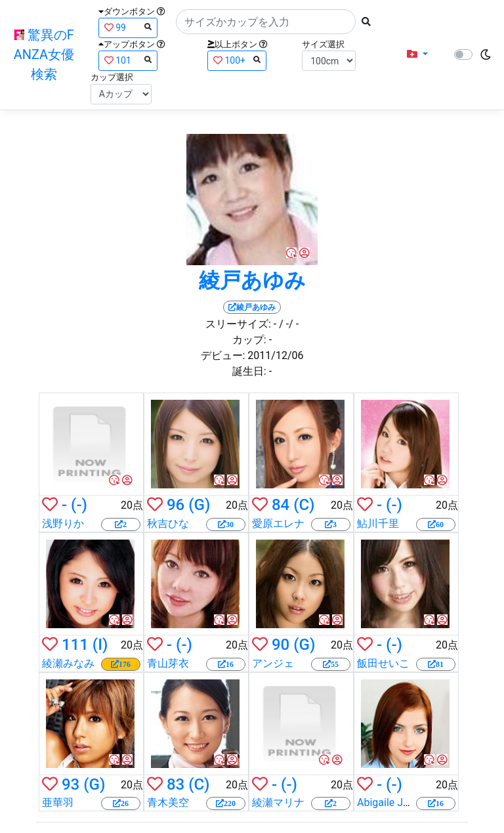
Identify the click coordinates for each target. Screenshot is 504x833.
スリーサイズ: (238, 324)
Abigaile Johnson (397, 802)
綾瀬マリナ (278, 802)
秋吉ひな (168, 523)
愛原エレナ (278, 523)
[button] (417, 54)
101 (128, 60)
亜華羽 (58, 802)
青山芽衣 (168, 663)
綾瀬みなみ (68, 663)
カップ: (249, 340)
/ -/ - (289, 324)
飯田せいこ (383, 663)
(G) (199, 505)
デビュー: (223, 355)
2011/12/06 (275, 355)
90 (281, 645)
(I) (100, 645)
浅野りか (63, 523)
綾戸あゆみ (252, 280)
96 (176, 505)
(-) (79, 505)
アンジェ (273, 663)
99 (128, 27)
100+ (237, 60)
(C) (304, 505)
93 (71, 784)
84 (281, 505)
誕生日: (249, 371)
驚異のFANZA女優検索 (44, 54)
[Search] (266, 22)
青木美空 (168, 802)
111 (75, 645)
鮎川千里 (378, 523)
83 (176, 784)
